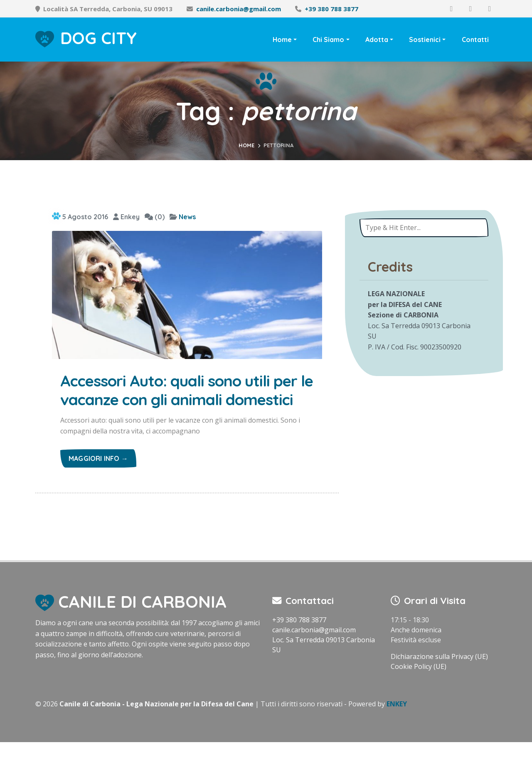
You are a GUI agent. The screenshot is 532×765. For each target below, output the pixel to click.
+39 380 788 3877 (331, 9)
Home (282, 40)
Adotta (377, 40)
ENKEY (397, 727)
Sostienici (425, 40)
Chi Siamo (328, 40)
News (187, 217)
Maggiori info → (98, 481)
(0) (155, 217)
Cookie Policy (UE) (419, 689)
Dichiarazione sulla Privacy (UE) (439, 679)
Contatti (475, 40)
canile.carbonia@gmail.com (239, 9)
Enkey (126, 217)
